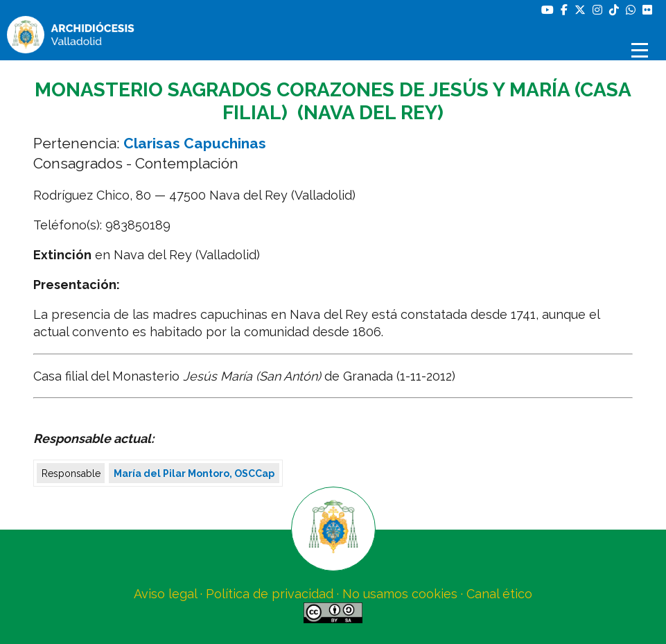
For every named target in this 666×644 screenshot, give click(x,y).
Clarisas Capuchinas (195, 143)
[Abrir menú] (642, 50)
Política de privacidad (270, 594)
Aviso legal (165, 594)
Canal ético (499, 594)
